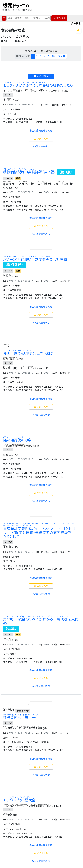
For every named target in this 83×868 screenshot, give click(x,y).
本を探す (59, 18)
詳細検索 (76, 23)
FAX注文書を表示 (41, 211)
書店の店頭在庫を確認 (41, 195)
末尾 (62, 56)
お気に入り (41, 203)
